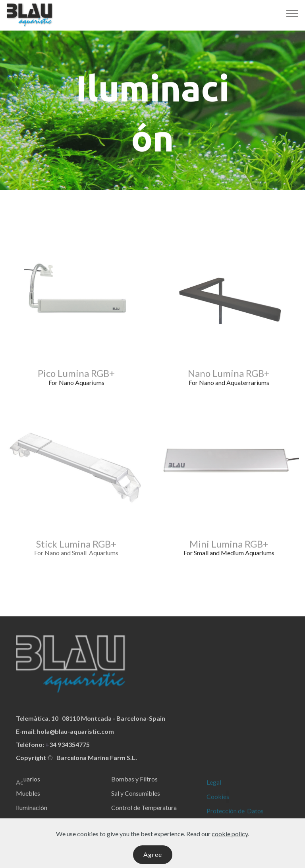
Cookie (216, 804)
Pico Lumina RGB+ (76, 377)
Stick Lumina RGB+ (76, 548)
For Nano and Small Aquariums (76, 553)
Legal (214, 790)
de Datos (251, 818)
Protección (222, 818)
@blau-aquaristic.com (82, 739)
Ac (20, 790)
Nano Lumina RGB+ (229, 377)
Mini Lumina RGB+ (229, 548)
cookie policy (230, 848)
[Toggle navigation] (292, 13)
